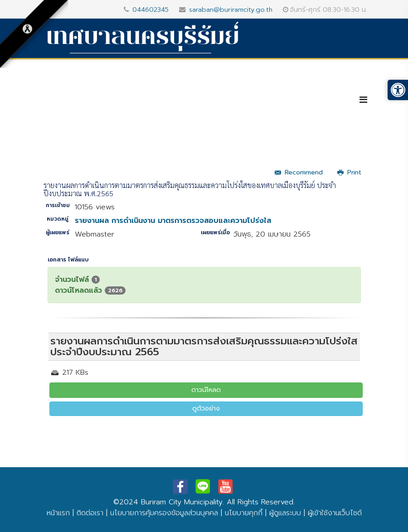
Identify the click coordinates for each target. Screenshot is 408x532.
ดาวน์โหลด (206, 390)
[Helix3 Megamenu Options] (363, 100)
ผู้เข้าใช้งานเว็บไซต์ (335, 513)
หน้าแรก (58, 513)
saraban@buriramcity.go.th (231, 10)
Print (349, 172)
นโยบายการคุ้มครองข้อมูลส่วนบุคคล (164, 513)
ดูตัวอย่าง (206, 409)
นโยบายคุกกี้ (244, 513)
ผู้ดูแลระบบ (285, 513)
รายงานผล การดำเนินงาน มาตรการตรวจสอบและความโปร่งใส (173, 221)
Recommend (299, 172)
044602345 (151, 10)
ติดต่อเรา (90, 513)
